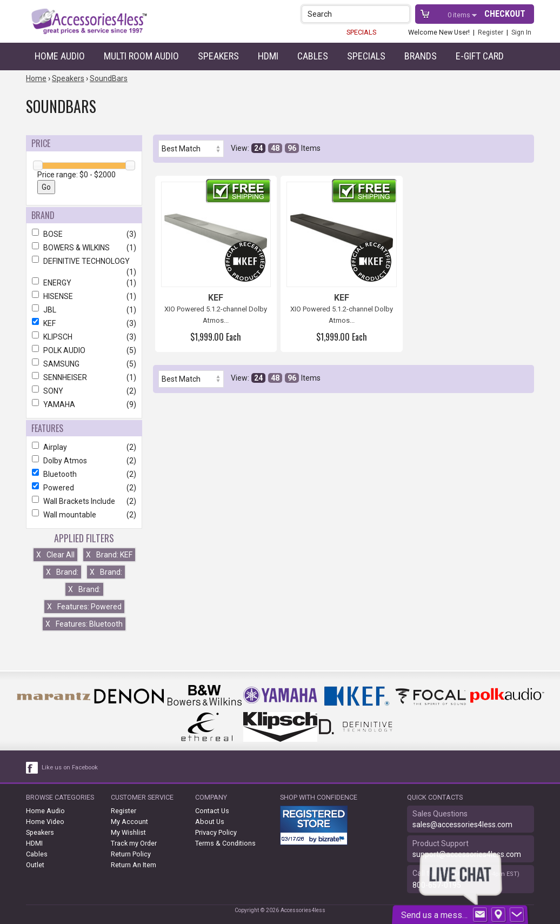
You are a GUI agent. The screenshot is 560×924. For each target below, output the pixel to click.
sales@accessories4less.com (462, 825)
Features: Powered (84, 607)
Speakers (218, 56)
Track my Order (134, 843)
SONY (84, 391)
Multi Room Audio (141, 56)
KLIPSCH (84, 337)
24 (258, 148)
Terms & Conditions (225, 843)
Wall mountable (84, 515)
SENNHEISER (84, 377)
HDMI (268, 56)
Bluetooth (84, 474)
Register (491, 32)
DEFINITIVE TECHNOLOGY (84, 261)
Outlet (35, 865)
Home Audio (60, 56)
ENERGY (84, 283)
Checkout (505, 14)
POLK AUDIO (84, 350)
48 (275, 148)
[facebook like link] (32, 768)
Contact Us (212, 811)
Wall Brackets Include (84, 501)
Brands (421, 56)
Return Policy (131, 854)
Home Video (45, 822)
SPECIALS (361, 32)
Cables (313, 56)
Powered (84, 488)
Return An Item (134, 865)
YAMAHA (84, 404)
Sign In (521, 32)
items (460, 15)
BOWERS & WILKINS (84, 248)
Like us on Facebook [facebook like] (70, 767)
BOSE (84, 234)
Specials (366, 56)
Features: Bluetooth (84, 624)
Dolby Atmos (84, 461)
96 (292, 148)
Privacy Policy (216, 832)
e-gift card (480, 56)
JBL (84, 310)
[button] (402, 14)
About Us (210, 822)
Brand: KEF (109, 555)
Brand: (62, 572)
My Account (129, 822)
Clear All (55, 555)
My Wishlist (128, 832)
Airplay (84, 447)
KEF (84, 323)
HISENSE (84, 296)
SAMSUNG (84, 364)
